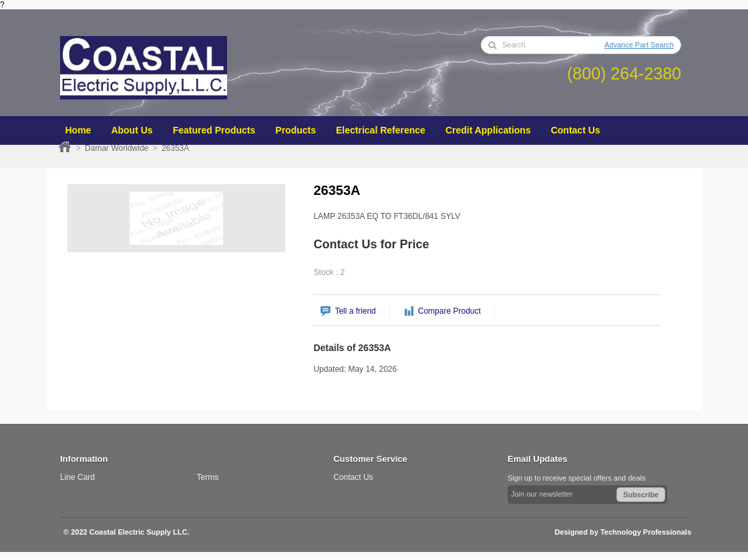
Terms (208, 477)
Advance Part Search (639, 45)
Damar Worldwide (117, 148)
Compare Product (449, 311)
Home (65, 147)
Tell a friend (355, 311)
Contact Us (353, 477)
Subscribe (641, 495)
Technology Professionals (646, 532)
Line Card (77, 477)
